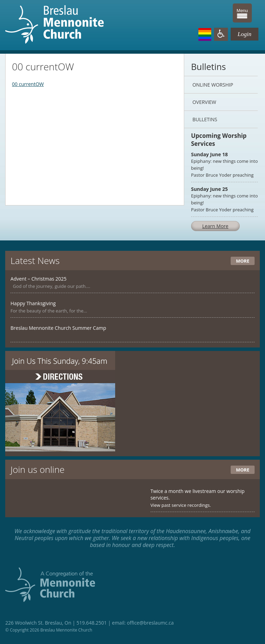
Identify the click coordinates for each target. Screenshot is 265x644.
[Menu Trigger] (242, 13)
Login (245, 34)
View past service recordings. (181, 505)
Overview (204, 102)
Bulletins (205, 119)
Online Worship (213, 85)
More (242, 261)
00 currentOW (28, 84)
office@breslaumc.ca (150, 623)
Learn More (215, 226)
